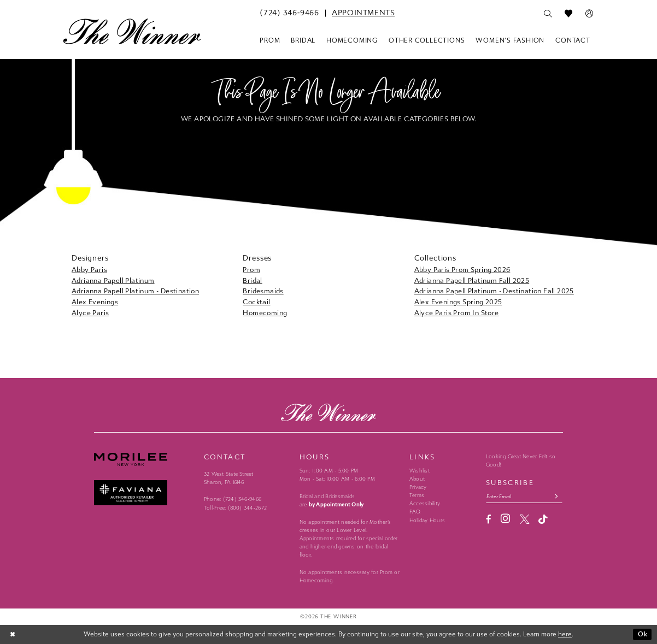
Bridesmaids (263, 291)
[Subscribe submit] (557, 496)
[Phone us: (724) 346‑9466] (289, 13)
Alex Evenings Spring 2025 (458, 302)
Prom (251, 270)
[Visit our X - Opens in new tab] (524, 519)
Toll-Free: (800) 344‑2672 (235, 508)
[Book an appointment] (363, 13)
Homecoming (265, 313)
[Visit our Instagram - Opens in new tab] (505, 519)
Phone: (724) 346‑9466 (233, 499)
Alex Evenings (95, 302)
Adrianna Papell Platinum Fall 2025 (472, 280)
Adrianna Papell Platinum (113, 280)
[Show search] (548, 14)
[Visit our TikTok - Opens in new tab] (543, 520)
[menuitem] (289, 13)
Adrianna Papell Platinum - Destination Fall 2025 (494, 291)
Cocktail (256, 302)
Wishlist (420, 471)
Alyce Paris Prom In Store (457, 313)
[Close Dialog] (13, 635)
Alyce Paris (90, 313)
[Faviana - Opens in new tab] (145, 493)
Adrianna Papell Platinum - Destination (135, 291)
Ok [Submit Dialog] (643, 634)
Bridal (252, 280)
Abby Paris (89, 270)
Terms (417, 495)
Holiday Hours (427, 521)
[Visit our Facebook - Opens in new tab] (489, 519)
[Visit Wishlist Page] (568, 14)
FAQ (415, 512)
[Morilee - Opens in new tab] (145, 459)
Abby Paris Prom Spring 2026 (462, 270)
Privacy (418, 487)
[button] (589, 14)
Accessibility (425, 504)
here (565, 634)
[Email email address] (524, 496)
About (417, 479)
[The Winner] (132, 31)
